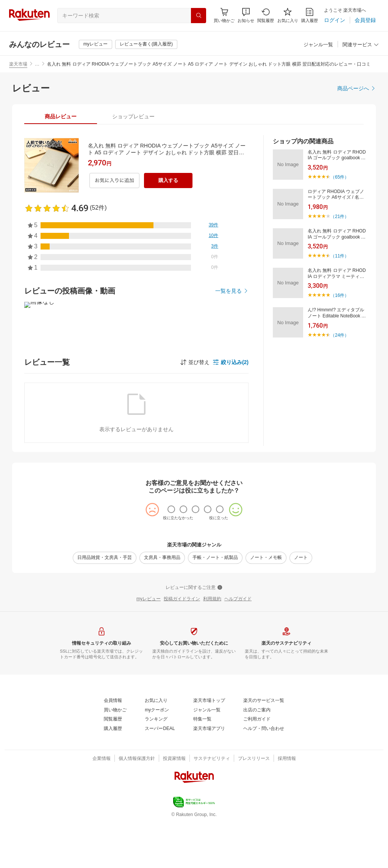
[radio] (171, 509)
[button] (246, 15)
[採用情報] (287, 759)
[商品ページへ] (357, 88)
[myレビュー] (95, 44)
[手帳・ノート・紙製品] (215, 558)
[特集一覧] (202, 719)
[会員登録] (365, 20)
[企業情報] (102, 759)
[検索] (199, 16)
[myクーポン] (157, 710)
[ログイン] (335, 20)
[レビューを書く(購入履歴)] (146, 44)
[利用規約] (212, 599)
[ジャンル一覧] (318, 45)
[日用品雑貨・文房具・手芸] (105, 558)
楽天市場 (18, 64)
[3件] (215, 246)
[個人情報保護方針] (137, 759)
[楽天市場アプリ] (209, 729)
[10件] (214, 236)
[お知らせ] (246, 15)
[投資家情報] (174, 759)
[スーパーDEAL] (160, 729)
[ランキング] (156, 719)
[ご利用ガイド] (257, 719)
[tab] (61, 116)
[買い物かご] (115, 710)
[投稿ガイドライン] (182, 599)
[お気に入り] (288, 15)
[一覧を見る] (232, 291)
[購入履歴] (310, 15)
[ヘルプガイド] (238, 599)
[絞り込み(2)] (231, 362)
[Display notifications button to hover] (224, 15)
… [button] (37, 64)
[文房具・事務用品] (162, 558)
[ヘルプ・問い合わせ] (264, 729)
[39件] (214, 225)
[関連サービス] (361, 45)
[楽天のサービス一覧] (264, 701)
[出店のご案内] (257, 710)
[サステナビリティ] (212, 759)
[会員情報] (113, 701)
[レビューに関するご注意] (194, 588)
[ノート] (301, 558)
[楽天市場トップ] (209, 701)
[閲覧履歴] (266, 15)
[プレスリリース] (254, 759)
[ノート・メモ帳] (266, 558)
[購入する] (168, 181)
